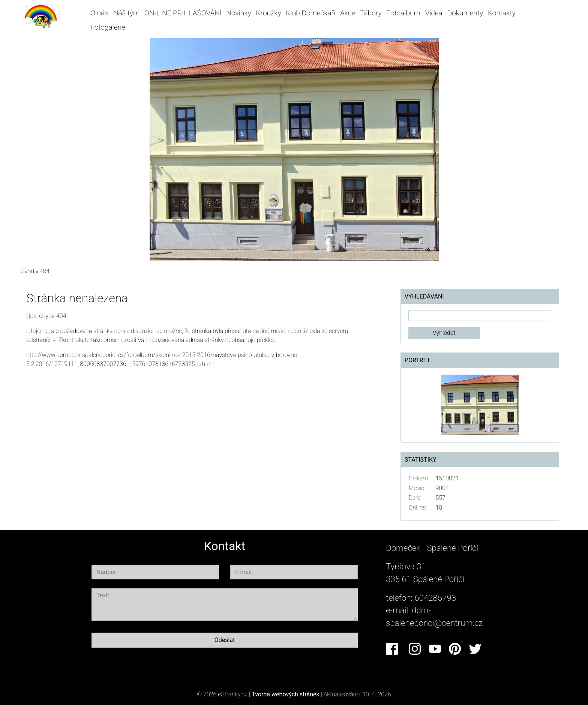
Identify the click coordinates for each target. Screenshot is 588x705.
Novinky (239, 13)
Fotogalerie (108, 27)
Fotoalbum (403, 13)
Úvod (27, 271)
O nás (99, 13)
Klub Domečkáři (310, 13)
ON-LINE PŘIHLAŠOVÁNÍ (183, 13)
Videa (434, 13)
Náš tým (126, 13)
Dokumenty (465, 13)
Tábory (371, 13)
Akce (348, 13)
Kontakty (502, 13)
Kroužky (269, 13)
